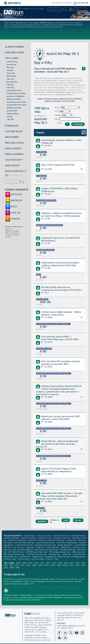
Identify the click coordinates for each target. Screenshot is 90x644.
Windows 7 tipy (10, 559)
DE (87, 3)
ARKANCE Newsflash (56, 92)
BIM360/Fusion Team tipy (36, 552)
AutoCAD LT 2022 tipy (62, 538)
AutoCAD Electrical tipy (45, 543)
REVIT (11, 207)
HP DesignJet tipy (78, 557)
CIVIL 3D (13, 213)
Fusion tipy (11, 73)
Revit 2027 (33, 25)
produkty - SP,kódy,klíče (15, 96)
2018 (66, 563)
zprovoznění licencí (14, 90)
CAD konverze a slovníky (16, 93)
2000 (6, 568)
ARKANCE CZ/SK (64, 613)
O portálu (42, 632)
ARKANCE (56, 3)
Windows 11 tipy (52, 559)
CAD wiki (10, 119)
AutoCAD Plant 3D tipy (24, 545)
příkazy (36, 27)
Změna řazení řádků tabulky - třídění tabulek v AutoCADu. (61, 313)
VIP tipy (9, 116)
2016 (77, 563)
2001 (83, 565)
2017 (72, 563)
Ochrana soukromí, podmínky (38, 640)
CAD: (57, 107)
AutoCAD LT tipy (45, 538)
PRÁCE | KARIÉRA (14, 154)
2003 (71, 565)
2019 (60, 563)
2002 (77, 565)
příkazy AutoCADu (14, 99)
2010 (28, 565)
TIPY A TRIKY (12, 58)
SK (79, 3)
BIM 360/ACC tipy (16, 552)
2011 (22, 565)
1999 (12, 568)
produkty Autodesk (14, 108)
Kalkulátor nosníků (50, 25)
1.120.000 (43, 23)
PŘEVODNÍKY (12, 137)
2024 (30, 563)
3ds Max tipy (11, 76)
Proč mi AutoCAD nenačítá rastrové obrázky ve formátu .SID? (61, 363)
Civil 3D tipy (8, 543)
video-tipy (10, 88)
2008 (40, 565)
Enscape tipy (54, 554)
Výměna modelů (12, 235)
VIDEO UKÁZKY (13, 148)
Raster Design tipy (65, 545)
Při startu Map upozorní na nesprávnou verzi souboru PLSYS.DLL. (62, 289)
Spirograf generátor (66, 25)
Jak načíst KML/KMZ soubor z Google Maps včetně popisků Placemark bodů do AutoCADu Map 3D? (59, 496)
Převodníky (19, 27)
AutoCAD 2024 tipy (78, 536)
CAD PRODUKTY (14, 160)
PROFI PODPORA (14, 171)
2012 (17, 565)
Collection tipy (38, 557)
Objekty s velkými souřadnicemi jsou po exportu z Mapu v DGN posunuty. (61, 214)
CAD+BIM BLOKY (14, 131)
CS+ (32, 584)
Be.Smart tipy (12, 82)
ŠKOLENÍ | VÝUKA (14, 143)
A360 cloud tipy (78, 552)
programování (12, 111)
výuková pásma (12, 114)
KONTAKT (67, 3)
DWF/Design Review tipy (14, 554)
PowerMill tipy (79, 554)
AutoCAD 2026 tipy (29, 538)
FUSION (12, 219)
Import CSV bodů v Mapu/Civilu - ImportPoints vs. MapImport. (59, 470)
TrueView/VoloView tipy (37, 554)
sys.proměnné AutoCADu (16, 102)
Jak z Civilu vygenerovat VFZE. (58, 165)
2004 (65, 565)
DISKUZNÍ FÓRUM (14, 52)
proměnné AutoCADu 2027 (52, 27)
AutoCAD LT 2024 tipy (17, 540)
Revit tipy (10, 67)
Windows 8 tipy (24, 559)
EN (83, 3)
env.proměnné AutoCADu (16, 105)
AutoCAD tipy (12, 62)
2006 (53, 565)
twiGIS (8, 237)
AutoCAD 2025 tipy (11, 538)
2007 (47, 565)
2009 (34, 565)
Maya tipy (30, 547)
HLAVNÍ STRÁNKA (15, 47)
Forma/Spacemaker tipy (59, 552)
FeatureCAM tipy (11, 557)
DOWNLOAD (12, 126)
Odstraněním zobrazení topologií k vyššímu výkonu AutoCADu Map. (60, 264)
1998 (17, 568)
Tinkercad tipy (25, 557)
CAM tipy (10, 85)
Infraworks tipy (79, 547)
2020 (54, 563)
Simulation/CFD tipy (68, 550)
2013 (11, 565)
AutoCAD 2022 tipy (43, 536)
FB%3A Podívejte (12, 231)
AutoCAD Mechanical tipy (24, 543)
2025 (24, 563)
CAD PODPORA (68, 101)
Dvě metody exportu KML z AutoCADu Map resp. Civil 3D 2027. (60, 338)
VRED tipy (67, 554)
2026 (18, 563)
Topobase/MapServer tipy (45, 545)
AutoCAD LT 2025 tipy (36, 540)
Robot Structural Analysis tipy (46, 550)
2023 (36, 563)
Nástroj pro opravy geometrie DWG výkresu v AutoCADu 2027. (61, 418)
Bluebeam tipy (51, 557)
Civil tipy (10, 70)
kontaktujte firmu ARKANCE (28, 600)
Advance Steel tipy (25, 550)
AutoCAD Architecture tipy (67, 543)
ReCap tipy (66, 547)
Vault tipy (10, 79)
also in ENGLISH (13, 175)
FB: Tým (8, 229)
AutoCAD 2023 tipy (61, 536)
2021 (48, 563)
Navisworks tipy (10, 550)
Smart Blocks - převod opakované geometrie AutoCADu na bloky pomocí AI (57, 444)
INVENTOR (14, 200)
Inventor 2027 (18, 25)
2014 (6, 565)
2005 (59, 565)
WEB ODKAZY (13, 165)
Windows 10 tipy (38, 559)
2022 (42, 563)
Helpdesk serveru (45, 582)
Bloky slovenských (12, 233)
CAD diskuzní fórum (64, 95)
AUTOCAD (13, 194)
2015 (83, 563)
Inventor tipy (12, 65)
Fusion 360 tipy (52, 547)
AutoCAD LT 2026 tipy (56, 540)
